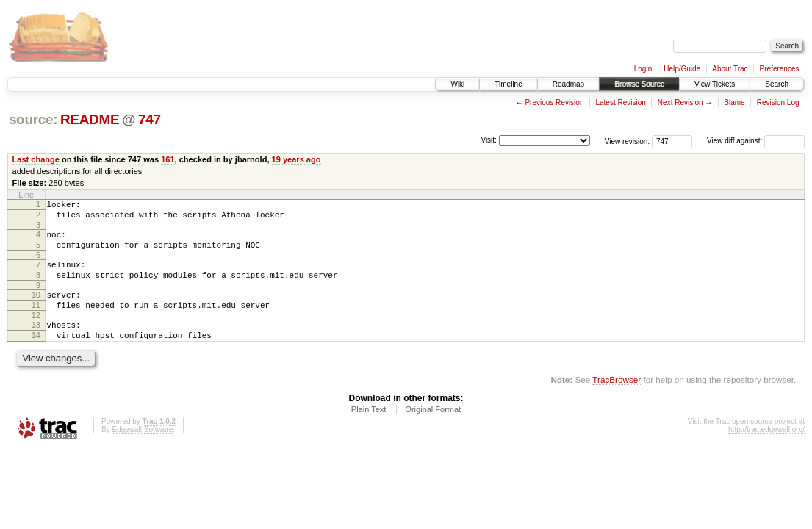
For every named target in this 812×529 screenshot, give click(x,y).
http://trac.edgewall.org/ (766, 451)
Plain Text (369, 431)
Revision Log (778, 102)
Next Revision (680, 102)
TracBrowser (617, 402)
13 (36, 342)
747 (150, 119)
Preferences (780, 69)
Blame (734, 102)
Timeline (508, 84)
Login (643, 69)
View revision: (628, 141)
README (90, 119)
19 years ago (297, 159)
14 (36, 355)
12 (36, 333)
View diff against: (756, 141)
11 (36, 320)
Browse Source (639, 84)
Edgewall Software (142, 451)
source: (33, 119)
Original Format (433, 431)
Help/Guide (682, 69)
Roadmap (568, 84)
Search (777, 84)
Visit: (489, 140)
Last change (36, 159)
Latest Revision (620, 102)
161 (168, 159)
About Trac (730, 69)
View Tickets (715, 84)
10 (36, 308)
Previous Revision (554, 102)
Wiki (457, 84)
